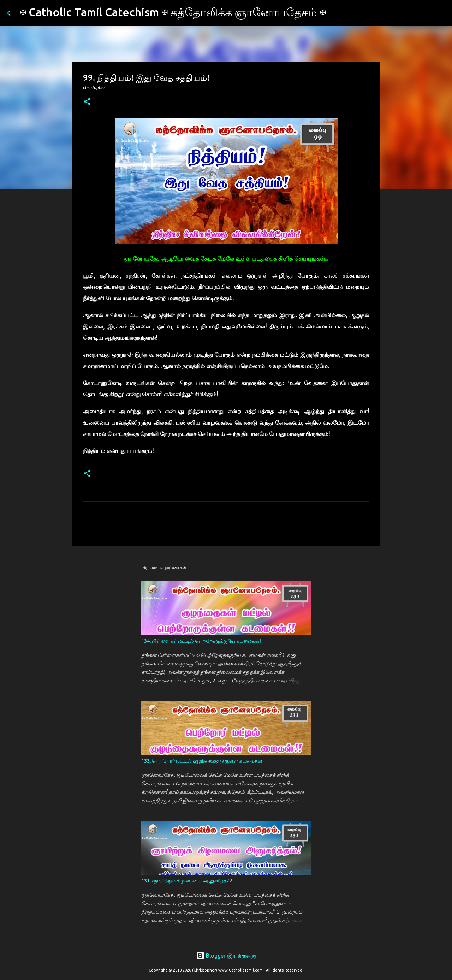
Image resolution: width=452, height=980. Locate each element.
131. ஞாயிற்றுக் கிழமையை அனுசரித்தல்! (187, 881)
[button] (87, 102)
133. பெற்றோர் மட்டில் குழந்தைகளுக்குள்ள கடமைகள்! (203, 761)
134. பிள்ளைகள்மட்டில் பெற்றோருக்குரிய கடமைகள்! (201, 641)
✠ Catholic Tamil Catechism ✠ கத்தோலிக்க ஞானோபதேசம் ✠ (173, 12)
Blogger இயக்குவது (226, 956)
